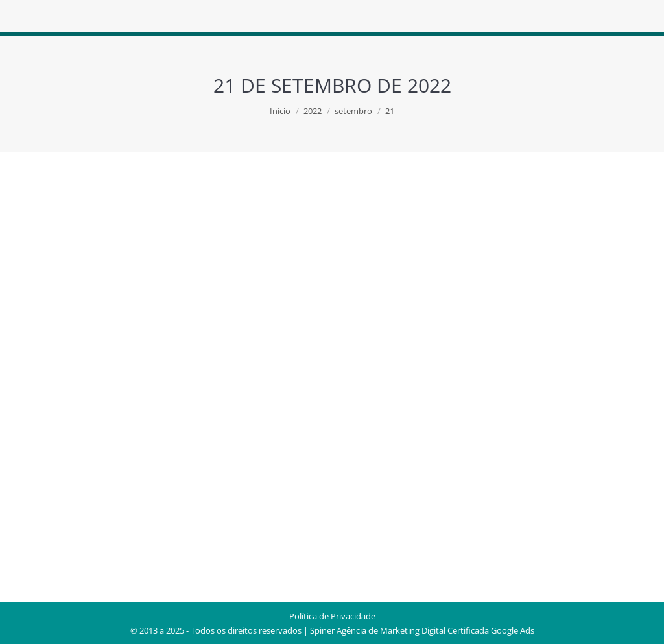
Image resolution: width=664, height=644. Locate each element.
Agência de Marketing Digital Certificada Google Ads (435, 630)
